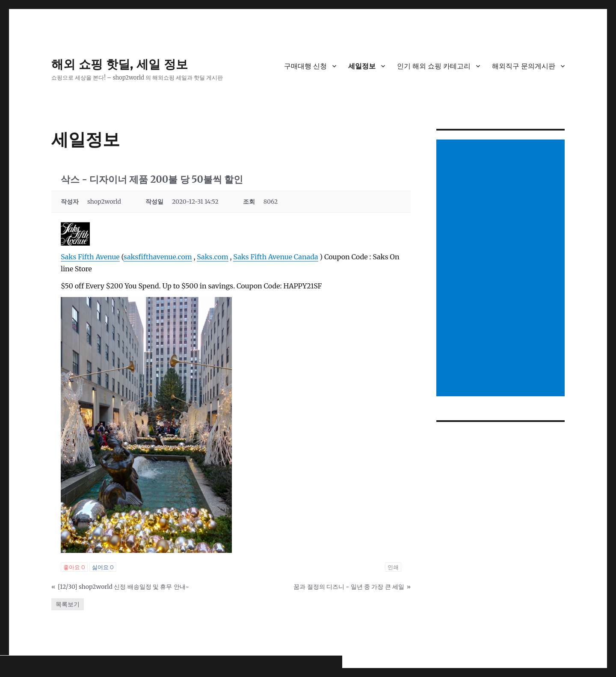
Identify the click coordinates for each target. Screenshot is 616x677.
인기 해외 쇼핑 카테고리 (434, 66)
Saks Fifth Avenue (90, 257)
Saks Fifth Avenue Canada (275, 257)
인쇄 (393, 567)
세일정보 (362, 66)
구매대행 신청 (305, 66)
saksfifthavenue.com (158, 257)
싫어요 (103, 567)
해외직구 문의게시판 (524, 66)
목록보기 (68, 604)
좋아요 (74, 567)
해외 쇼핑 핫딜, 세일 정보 (120, 64)
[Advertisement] (502, 269)
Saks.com (212, 257)
